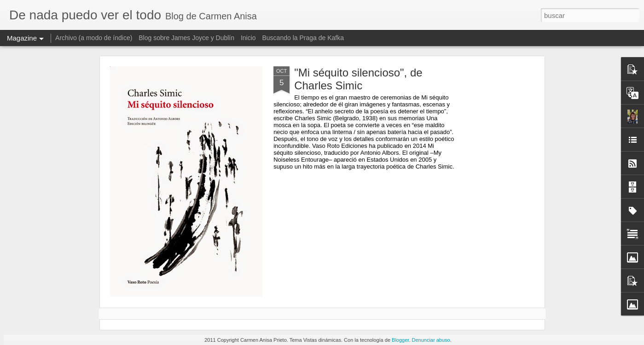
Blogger (400, 340)
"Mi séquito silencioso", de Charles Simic (358, 79)
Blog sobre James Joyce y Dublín (186, 38)
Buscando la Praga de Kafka (303, 38)
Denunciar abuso (431, 340)
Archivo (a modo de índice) (94, 38)
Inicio (248, 38)
